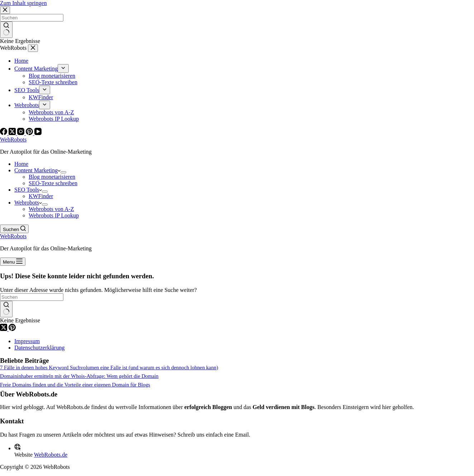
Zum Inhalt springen (23, 3)
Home (21, 164)
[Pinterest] (12, 329)
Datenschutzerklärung (39, 348)
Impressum (27, 341)
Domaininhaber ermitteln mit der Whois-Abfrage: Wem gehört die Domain (79, 376)
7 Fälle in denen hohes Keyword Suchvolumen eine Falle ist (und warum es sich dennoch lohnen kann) (109, 367)
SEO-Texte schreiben (53, 183)
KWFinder (41, 196)
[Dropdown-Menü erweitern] (63, 172)
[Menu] (13, 262)
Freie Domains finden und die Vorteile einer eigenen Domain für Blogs (75, 385)
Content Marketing (37, 170)
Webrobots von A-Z (51, 209)
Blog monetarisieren (52, 177)
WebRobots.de (51, 455)
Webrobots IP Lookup (54, 215)
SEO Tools (28, 190)
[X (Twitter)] (4, 329)
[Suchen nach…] (32, 297)
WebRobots (13, 140)
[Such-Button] (6, 309)
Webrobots (28, 203)
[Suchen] (14, 229)
